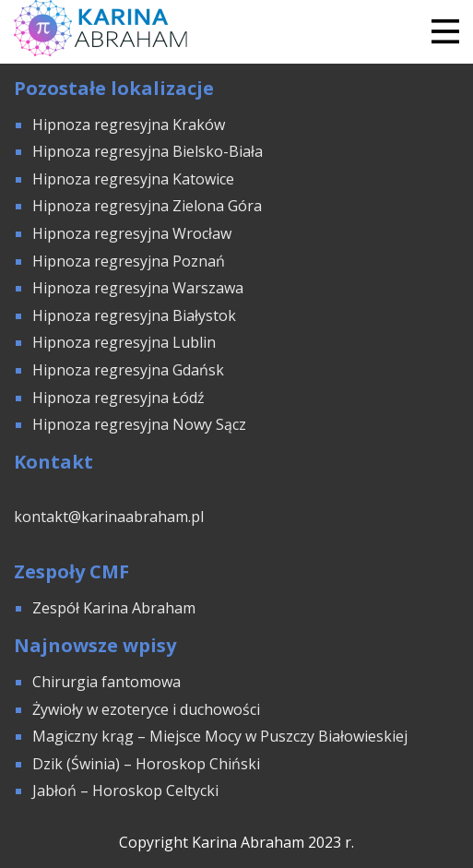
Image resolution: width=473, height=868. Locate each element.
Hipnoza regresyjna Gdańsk (128, 370)
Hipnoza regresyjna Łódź (118, 398)
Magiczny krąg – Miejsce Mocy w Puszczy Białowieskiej (220, 736)
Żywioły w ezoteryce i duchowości (146, 709)
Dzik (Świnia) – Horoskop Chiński (146, 764)
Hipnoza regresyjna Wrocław (134, 233)
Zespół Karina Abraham (114, 608)
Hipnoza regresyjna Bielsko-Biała (148, 151)
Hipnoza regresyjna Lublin (124, 342)
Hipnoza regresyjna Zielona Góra (147, 206)
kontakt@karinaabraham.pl (109, 517)
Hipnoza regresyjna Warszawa (138, 288)
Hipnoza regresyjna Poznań (129, 261)
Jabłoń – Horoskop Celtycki (125, 791)
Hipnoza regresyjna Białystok (134, 315)
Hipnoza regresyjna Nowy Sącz (139, 424)
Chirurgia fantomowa (106, 682)
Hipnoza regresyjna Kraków (129, 125)
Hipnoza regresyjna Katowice (133, 179)
